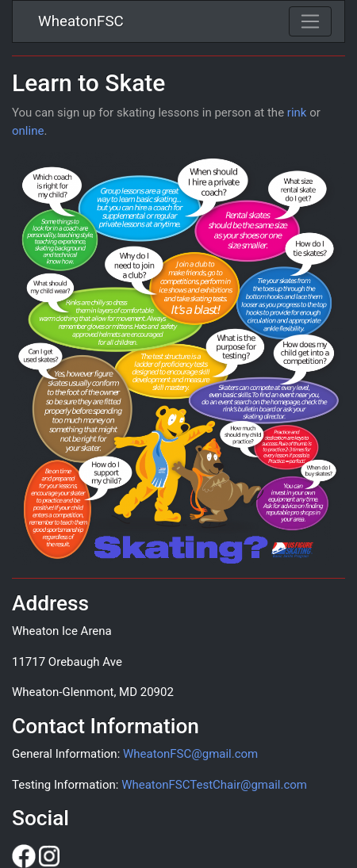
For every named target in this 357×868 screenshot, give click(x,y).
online (28, 131)
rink (297, 113)
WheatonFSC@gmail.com (190, 754)
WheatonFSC (81, 21)
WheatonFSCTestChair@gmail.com (214, 785)
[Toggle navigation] (310, 21)
